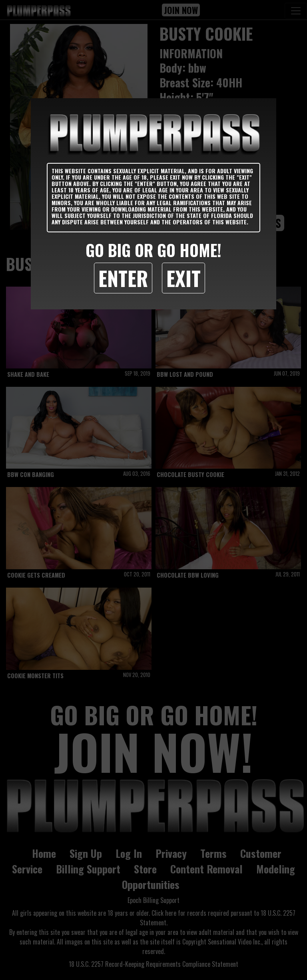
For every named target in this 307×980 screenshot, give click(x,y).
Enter (123, 278)
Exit (183, 278)
